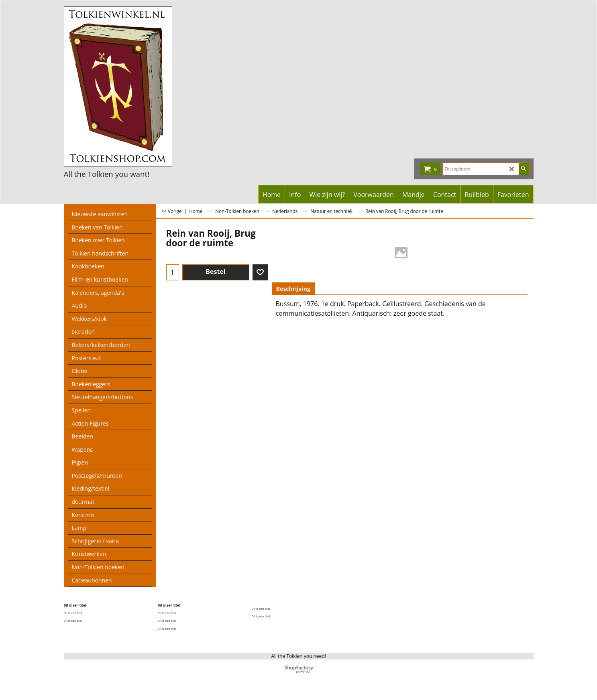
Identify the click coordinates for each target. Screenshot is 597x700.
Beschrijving (293, 289)
